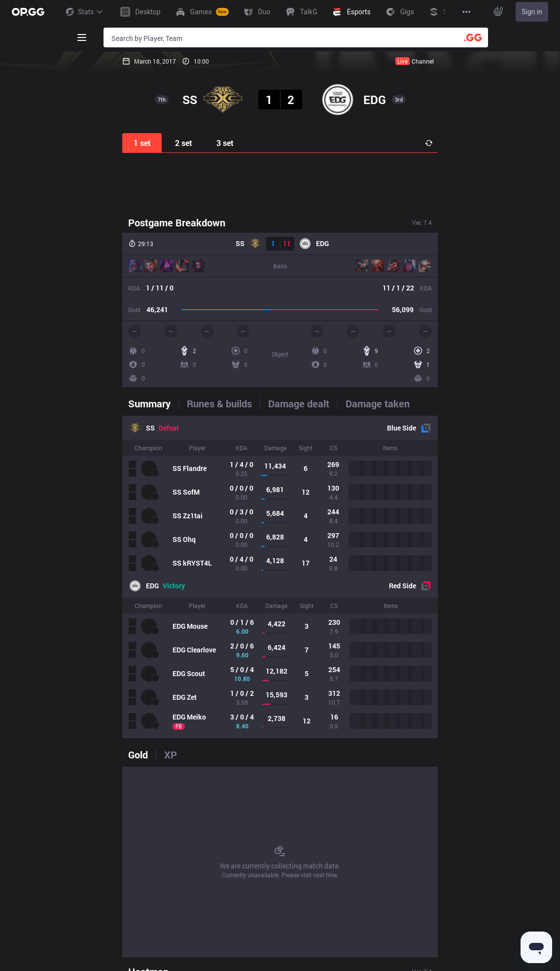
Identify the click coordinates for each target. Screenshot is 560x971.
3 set (225, 143)
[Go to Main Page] (28, 12)
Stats (84, 12)
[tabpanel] (280, 577)
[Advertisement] (280, 183)
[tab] (153, 403)
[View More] (466, 12)
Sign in (532, 12)
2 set (184, 143)
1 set (142, 143)
